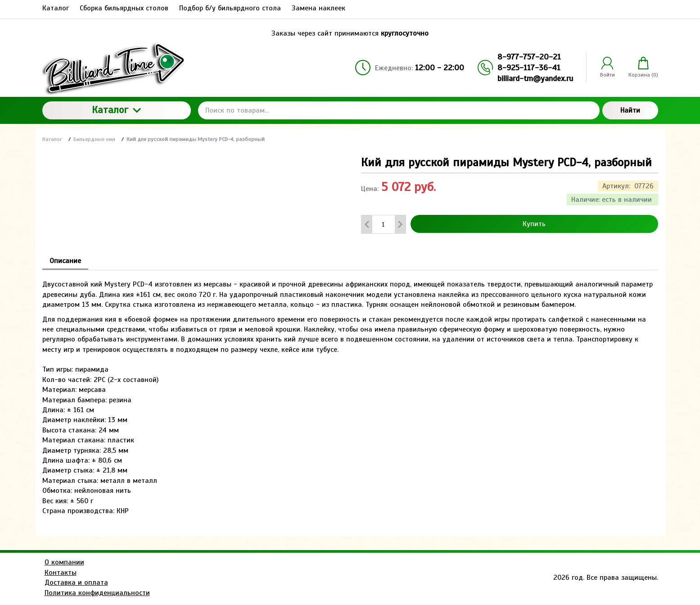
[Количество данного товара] (384, 225)
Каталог (116, 110)
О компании (64, 562)
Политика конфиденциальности (97, 593)
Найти (630, 110)
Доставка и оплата (76, 582)
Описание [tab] (65, 261)
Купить (534, 224)
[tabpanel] (350, 393)
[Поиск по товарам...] (399, 110)
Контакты (61, 573)
